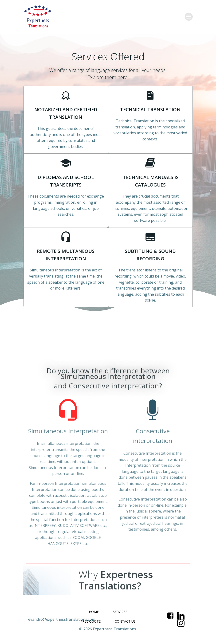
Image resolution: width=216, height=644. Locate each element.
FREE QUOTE (90, 621)
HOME (94, 612)
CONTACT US (125, 621)
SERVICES (120, 612)
